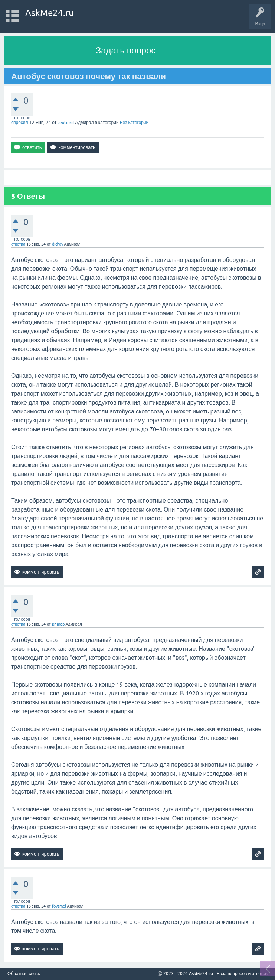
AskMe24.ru (50, 13)
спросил (20, 123)
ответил (18, 244)
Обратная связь (24, 974)
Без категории (134, 123)
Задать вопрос (126, 50)
